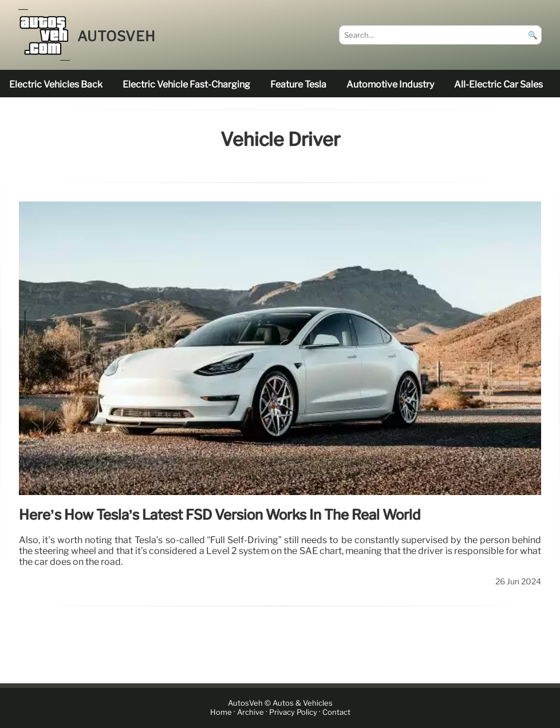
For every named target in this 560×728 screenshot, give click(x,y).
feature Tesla (298, 84)
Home (221, 712)
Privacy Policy (293, 712)
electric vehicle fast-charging (186, 84)
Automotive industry (390, 84)
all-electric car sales (498, 84)
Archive (251, 712)
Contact (336, 712)
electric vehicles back (56, 84)
